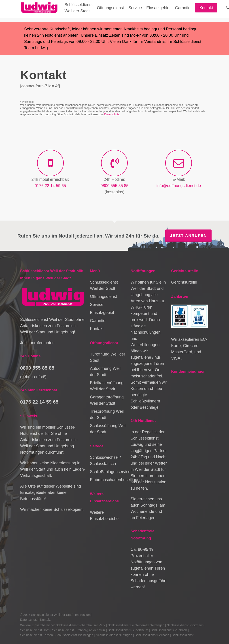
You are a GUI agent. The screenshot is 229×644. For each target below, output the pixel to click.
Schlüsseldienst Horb (35, 630)
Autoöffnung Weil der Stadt (105, 372)
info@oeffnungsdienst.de (179, 186)
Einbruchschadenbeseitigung (108, 480)
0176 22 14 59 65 (50, 186)
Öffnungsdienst (103, 297)
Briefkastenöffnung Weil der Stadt (107, 386)
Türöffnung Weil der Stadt (107, 357)
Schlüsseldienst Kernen (36, 635)
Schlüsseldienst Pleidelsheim (128, 630)
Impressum (83, 615)
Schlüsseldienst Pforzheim (185, 625)
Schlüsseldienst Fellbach (152, 635)
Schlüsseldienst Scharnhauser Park (80, 625)
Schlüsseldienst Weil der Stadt (104, 285)
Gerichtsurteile (184, 282)
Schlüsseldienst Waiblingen (74, 635)
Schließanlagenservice (108, 472)
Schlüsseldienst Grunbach (169, 630)
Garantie (98, 321)
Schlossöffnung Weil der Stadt (108, 429)
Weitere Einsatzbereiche (104, 516)
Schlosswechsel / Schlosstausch (105, 461)
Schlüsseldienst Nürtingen (114, 635)
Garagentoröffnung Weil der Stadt (107, 400)
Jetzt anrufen (188, 236)
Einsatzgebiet (102, 313)
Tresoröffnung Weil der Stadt (107, 415)
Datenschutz (112, 114)
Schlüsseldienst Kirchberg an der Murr (79, 630)
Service (97, 305)
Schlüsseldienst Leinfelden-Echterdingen (136, 625)
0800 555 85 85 (114, 186)
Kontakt (97, 329)
